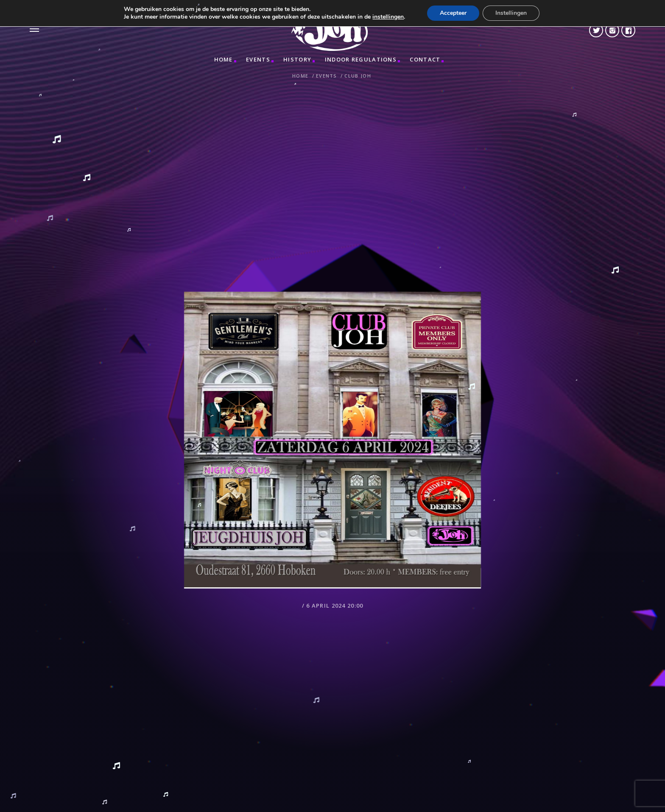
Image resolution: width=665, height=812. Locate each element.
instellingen (388, 17)
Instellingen (511, 13)
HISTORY (297, 59)
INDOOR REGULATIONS (361, 59)
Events (258, 59)
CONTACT (425, 59)
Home (224, 59)
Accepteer (453, 13)
